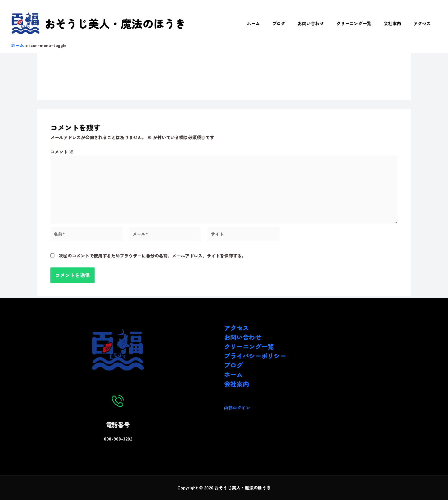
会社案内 (398, 23)
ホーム (274, 23)
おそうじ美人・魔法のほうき (115, 23)
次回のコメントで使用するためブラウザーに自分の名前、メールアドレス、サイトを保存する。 (152, 258)
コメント (62, 152)
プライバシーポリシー (255, 356)
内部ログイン (237, 408)
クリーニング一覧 (363, 23)
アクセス (424, 23)
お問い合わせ (324, 23)
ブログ (296, 23)
